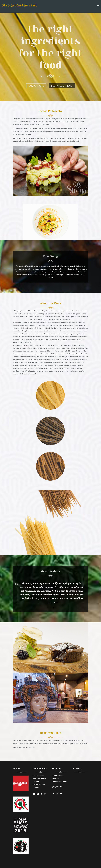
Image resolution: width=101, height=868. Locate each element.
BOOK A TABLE (36, 86)
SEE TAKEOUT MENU (62, 86)
